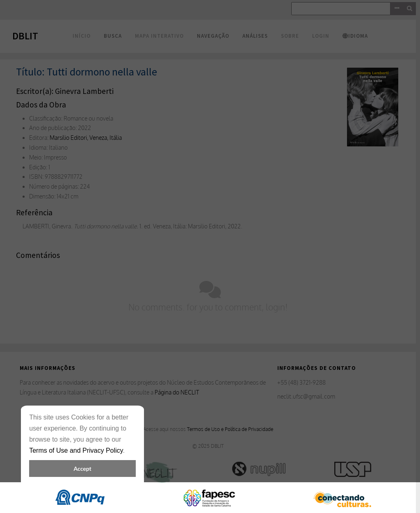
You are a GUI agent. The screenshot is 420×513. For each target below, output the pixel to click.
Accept (83, 469)
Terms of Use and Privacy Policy (76, 450)
